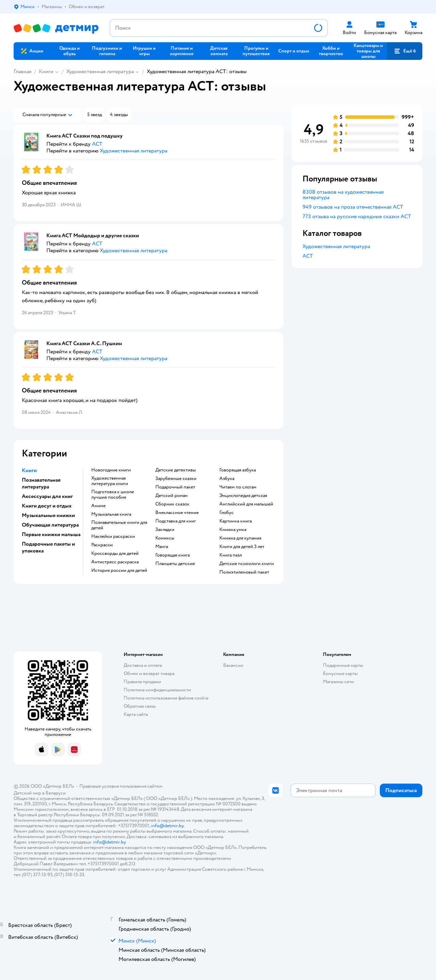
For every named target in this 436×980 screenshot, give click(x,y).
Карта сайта (136, 714)
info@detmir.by (167, 826)
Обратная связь (140, 706)
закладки (165, 530)
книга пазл (231, 555)
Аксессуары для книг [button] (47, 496)
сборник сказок (172, 504)
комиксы (165, 538)
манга (162, 547)
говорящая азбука (238, 470)
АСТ (308, 256)
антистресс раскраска (115, 562)
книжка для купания (240, 538)
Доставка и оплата (143, 665)
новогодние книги (111, 470)
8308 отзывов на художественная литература (343, 195)
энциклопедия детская (243, 496)
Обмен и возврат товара (149, 673)
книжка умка (233, 530)
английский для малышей (246, 504)
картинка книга (236, 521)
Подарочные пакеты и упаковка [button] (48, 547)
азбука (227, 479)
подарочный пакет (175, 487)
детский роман (172, 496)
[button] (405, 51)
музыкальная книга (111, 514)
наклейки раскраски (113, 536)
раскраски (102, 545)
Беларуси (56, 793)
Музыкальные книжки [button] (48, 515)
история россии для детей (119, 571)
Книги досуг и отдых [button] (47, 506)
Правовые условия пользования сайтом (121, 786)
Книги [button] (29, 470)
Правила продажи (142, 682)
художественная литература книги (110, 481)
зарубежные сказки (176, 479)
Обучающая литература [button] (50, 525)
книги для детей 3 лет (242, 547)
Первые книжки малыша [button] (51, 534)
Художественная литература (100, 71)
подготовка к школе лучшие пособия (113, 495)
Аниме (98, 506)
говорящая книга (173, 555)
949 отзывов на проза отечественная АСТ (353, 207)
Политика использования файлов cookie (166, 698)
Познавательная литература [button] (41, 483)
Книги (46, 71)
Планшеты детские (175, 564)
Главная (22, 71)
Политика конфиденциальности (157, 690)
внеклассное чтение (177, 513)
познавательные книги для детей (119, 525)
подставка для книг (176, 521)
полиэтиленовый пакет (244, 572)
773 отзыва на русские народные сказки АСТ (357, 216)
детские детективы (176, 470)
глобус (227, 513)
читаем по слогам (238, 487)
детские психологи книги (247, 564)
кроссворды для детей (115, 553)
